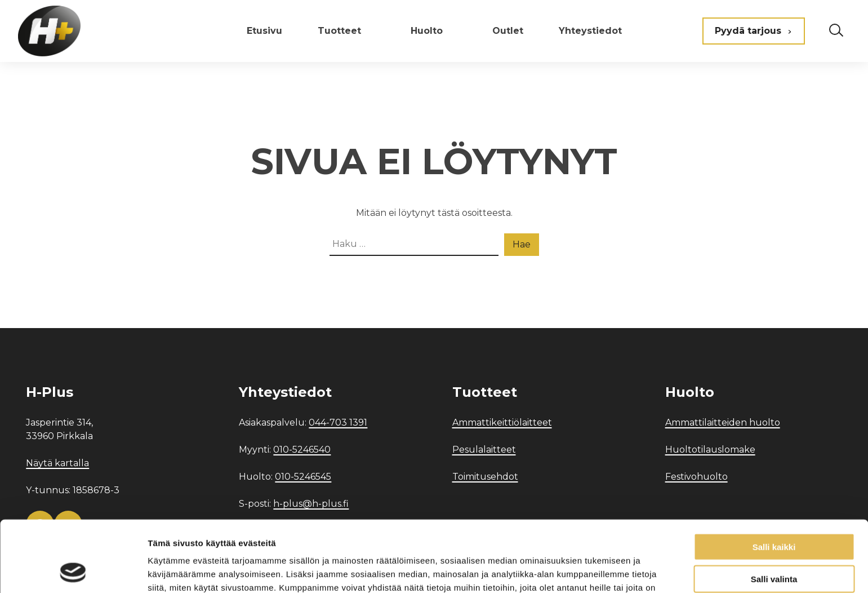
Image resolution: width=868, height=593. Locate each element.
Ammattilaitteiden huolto (723, 422)
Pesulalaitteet (484, 450)
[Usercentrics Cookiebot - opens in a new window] (73, 571)
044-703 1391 (338, 422)
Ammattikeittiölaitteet (502, 422)
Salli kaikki (774, 480)
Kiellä (774, 544)
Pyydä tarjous (753, 31)
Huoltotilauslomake (710, 450)
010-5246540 (302, 450)
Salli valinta (774, 512)
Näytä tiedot (602, 571)
